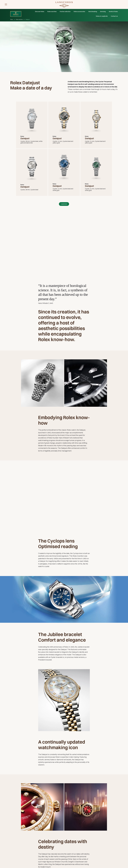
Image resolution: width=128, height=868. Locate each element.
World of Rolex (113, 12)
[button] (6, 4)
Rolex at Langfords (102, 16)
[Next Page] (64, 204)
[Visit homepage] (64, 4)
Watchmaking (93, 12)
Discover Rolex (40, 12)
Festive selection (65, 12)
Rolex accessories (79, 12)
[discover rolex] (117, 4)
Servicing (103, 12)
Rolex (12, 19)
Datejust (28, 19)
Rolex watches (52, 12)
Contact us (114, 16)
